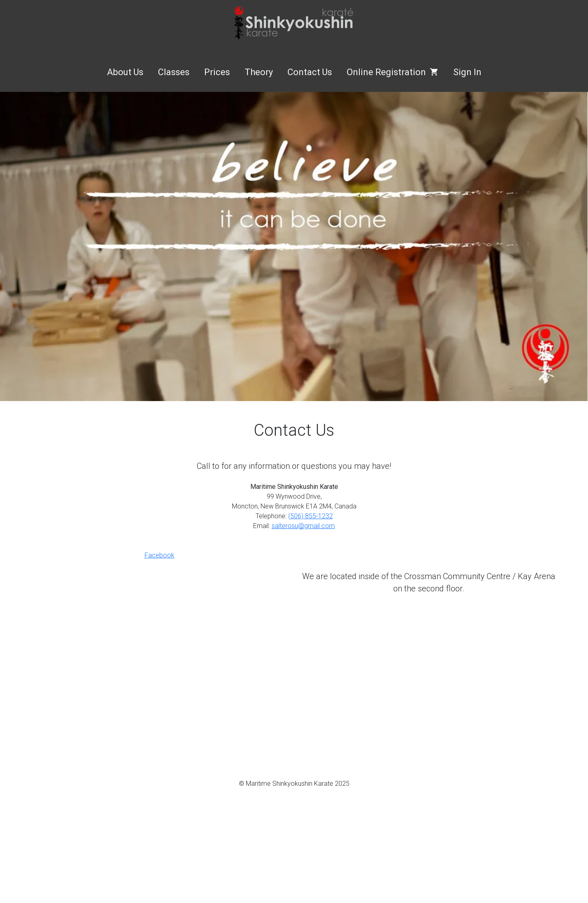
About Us (125, 72)
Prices (217, 72)
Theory (259, 72)
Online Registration (393, 72)
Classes (174, 72)
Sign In (467, 72)
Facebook (159, 555)
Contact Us (310, 72)
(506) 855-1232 (311, 516)
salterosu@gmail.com (303, 526)
